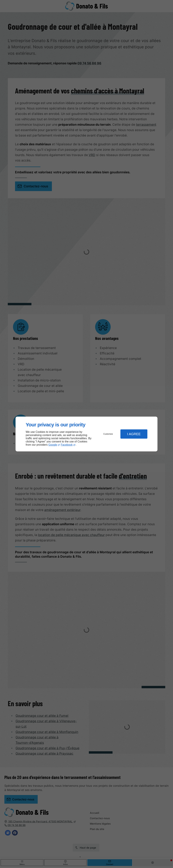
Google (53, 445)
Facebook (67, 445)
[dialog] (86, 434)
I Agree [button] (134, 434)
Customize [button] (108, 434)
